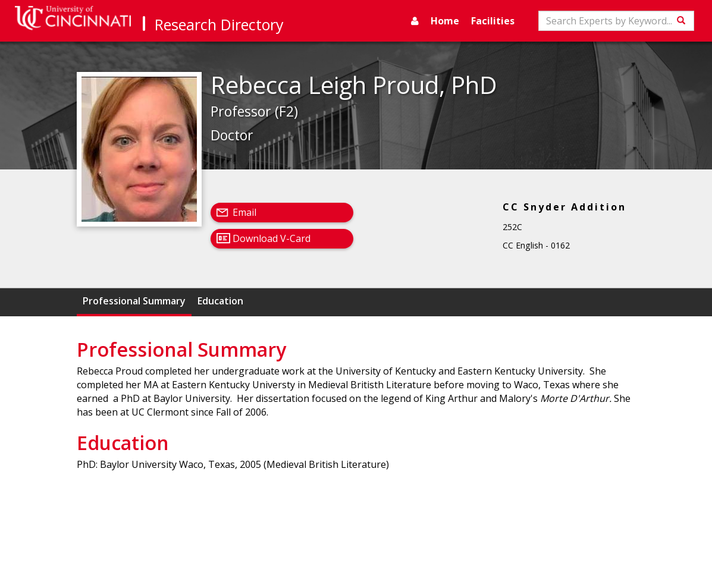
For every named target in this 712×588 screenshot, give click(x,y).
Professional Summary (134, 301)
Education (220, 301)
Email (244, 212)
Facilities (493, 21)
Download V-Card (272, 238)
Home (445, 21)
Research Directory (219, 24)
